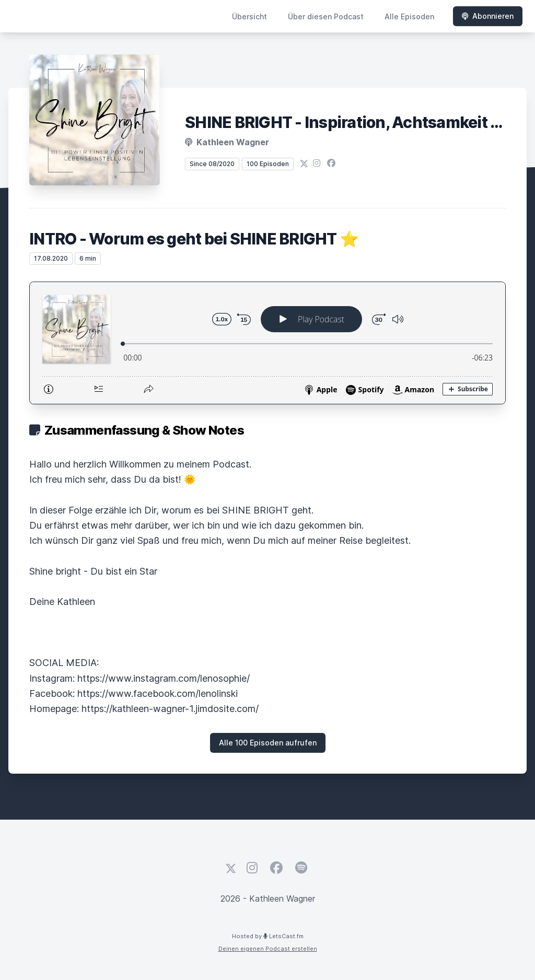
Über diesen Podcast (326, 16)
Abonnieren (488, 16)
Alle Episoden (409, 16)
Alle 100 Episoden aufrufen (268, 743)
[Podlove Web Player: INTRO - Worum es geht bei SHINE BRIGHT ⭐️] (267, 343)
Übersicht (249, 16)
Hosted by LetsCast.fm (268, 936)
